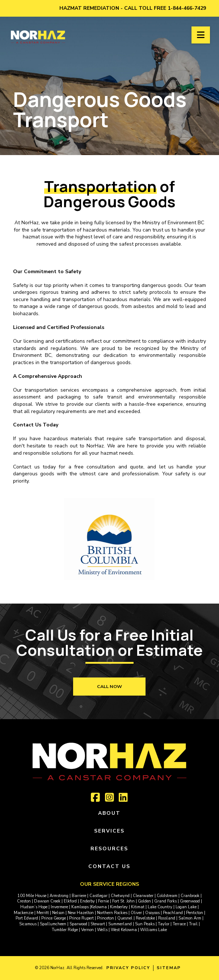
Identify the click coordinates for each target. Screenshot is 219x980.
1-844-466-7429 (187, 8)
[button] (201, 35)
